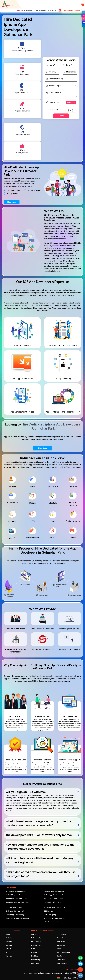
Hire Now (12, 202)
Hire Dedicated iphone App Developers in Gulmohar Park (51, 426)
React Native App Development (17, 918)
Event (33, 949)
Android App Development (16, 895)
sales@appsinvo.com (48, 10)
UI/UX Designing (50, 915)
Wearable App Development (55, 918)
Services (9, 942)
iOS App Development (52, 902)
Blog (7, 952)
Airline (34, 934)
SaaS (59, 949)
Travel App (61, 960)
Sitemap (9, 956)
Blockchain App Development (17, 902)
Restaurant (61, 945)
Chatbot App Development (54, 891)
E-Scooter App (37, 938)
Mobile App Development (15, 891)
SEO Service (48, 911)
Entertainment (37, 945)
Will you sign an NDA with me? (26, 792)
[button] (81, 975)
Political (60, 938)
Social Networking (64, 952)
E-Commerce (36, 942)
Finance (34, 952)
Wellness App (62, 963)
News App (35, 963)
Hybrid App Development (54, 898)
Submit (61, 116)
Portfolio (9, 938)
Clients (8, 949)
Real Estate (61, 942)
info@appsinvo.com (28, 10)
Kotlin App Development (15, 911)
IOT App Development (14, 907)
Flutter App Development (53, 895)
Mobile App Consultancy (15, 915)
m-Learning (36, 960)
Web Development (51, 922)
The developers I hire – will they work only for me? (39, 835)
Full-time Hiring (13, 190)
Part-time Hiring (34, 190)
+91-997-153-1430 (66, 978)
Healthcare (35, 956)
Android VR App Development (17, 898)
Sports (59, 956)
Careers (9, 945)
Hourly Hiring (12, 194)
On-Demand (62, 934)
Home (8, 934)
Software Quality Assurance (54, 907)
